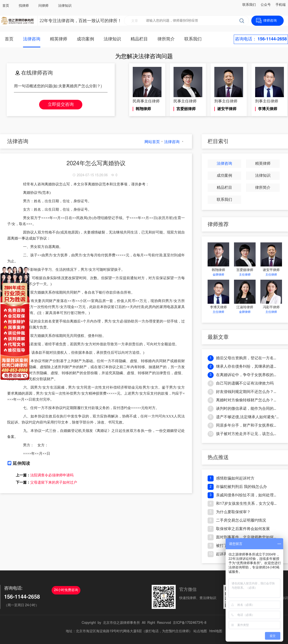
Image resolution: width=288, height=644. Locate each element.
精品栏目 (139, 39)
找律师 (24, 6)
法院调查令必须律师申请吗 (52, 475)
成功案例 (85, 39)
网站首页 (152, 142)
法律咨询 (32, 39)
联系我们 (249, 5)
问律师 (43, 6)
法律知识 (65, 6)
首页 (6, 6)
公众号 (266, 5)
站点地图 (200, 631)
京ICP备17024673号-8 (190, 623)
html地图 (216, 631)
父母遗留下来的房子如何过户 (54, 482)
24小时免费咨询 (66, 590)
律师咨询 (270, 21)
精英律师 (59, 39)
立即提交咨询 (61, 105)
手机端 (281, 5)
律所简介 (166, 39)
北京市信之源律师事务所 (121, 623)
